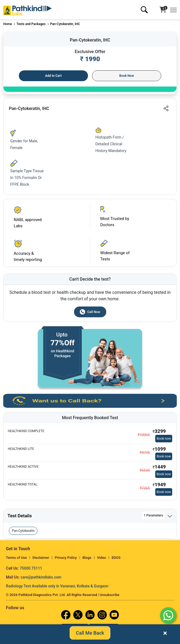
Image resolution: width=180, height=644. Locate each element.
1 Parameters (153, 515)
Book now (164, 439)
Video (102, 558)
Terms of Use (16, 558)
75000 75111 (31, 568)
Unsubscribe (110, 595)
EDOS (116, 558)
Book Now (127, 76)
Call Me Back (90, 634)
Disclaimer (41, 558)
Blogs (87, 558)
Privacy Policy (66, 558)
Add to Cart (53, 76)
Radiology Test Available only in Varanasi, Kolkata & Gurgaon (57, 586)
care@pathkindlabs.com (41, 577)
